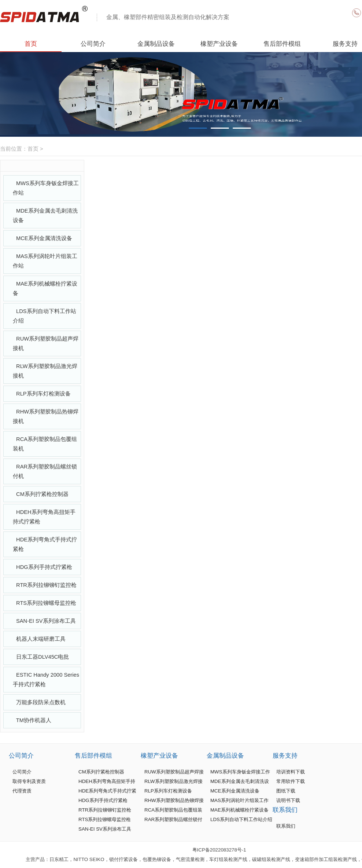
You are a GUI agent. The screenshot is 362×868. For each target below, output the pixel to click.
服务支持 (285, 755)
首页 (31, 44)
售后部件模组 (282, 44)
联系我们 (285, 810)
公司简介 (93, 44)
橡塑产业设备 (219, 44)
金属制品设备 (156, 44)
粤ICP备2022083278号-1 (219, 850)
